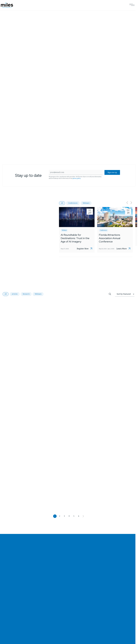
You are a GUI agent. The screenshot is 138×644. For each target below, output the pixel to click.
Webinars (86, 203)
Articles (15, 294)
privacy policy (76, 179)
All (62, 203)
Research (26, 294)
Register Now (83, 249)
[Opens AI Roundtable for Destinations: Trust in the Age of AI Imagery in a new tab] (77, 230)
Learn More (122, 249)
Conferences (73, 203)
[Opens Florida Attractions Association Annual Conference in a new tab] (115, 230)
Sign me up (112, 172)
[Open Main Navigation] (132, 5)
